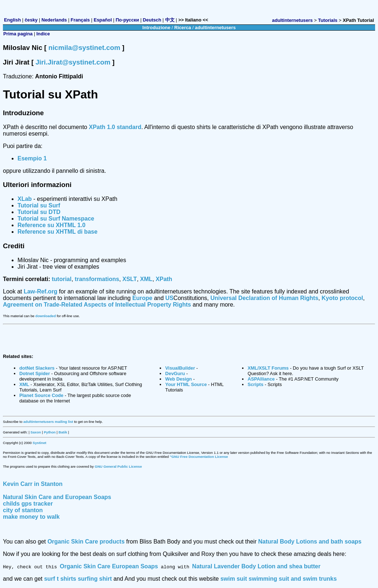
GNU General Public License (118, 466)
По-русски (127, 20)
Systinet (40, 443)
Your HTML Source (186, 384)
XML (146, 279)
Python (50, 432)
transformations (97, 279)
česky (31, 20)
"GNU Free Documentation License (199, 457)
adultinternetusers (292, 20)
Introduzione (156, 28)
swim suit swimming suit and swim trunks (279, 579)
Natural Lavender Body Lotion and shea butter (256, 566)
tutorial (62, 279)
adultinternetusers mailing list (48, 422)
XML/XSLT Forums (268, 368)
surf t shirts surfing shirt (78, 579)
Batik (63, 432)
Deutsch (152, 20)
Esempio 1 (32, 158)
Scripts (255, 384)
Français (80, 20)
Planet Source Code (41, 395)
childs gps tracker (28, 504)
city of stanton (23, 510)
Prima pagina (18, 34)
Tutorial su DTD (39, 212)
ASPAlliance (261, 379)
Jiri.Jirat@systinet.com (73, 62)
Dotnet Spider (35, 373)
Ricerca (183, 28)
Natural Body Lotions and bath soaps (310, 542)
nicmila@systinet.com (84, 48)
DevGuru (175, 373)
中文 (170, 20)
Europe (142, 298)
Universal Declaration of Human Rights (264, 298)
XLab (25, 199)
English (12, 20)
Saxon (36, 432)
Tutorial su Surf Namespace (56, 219)
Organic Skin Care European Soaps (109, 566)
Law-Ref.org (40, 291)
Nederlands (54, 20)
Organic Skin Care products (86, 542)
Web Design (178, 379)
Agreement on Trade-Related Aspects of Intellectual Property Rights (97, 305)
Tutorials (328, 20)
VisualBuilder (180, 368)
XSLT (130, 279)
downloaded (46, 316)
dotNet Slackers (37, 368)
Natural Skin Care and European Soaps (57, 497)
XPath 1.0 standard (115, 127)
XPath (164, 279)
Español (103, 20)
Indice (43, 34)
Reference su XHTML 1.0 (51, 225)
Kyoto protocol (342, 298)
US (169, 298)
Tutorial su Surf (39, 205)
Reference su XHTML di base (57, 232)
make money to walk (31, 517)
